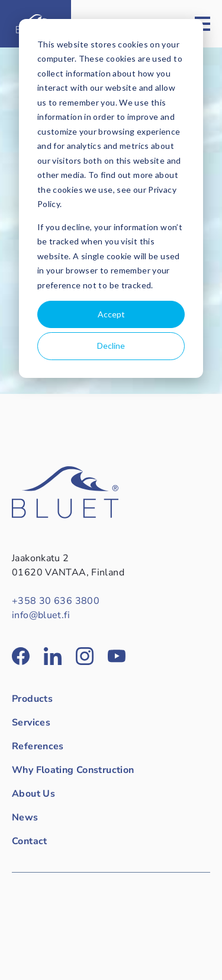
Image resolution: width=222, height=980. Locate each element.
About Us (33, 794)
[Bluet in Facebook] (21, 656)
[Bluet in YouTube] (117, 656)
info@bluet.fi (41, 615)
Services (31, 723)
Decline (111, 346)
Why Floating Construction (73, 770)
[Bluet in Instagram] (85, 656)
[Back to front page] (65, 516)
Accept (111, 314)
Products (32, 699)
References (38, 746)
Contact (30, 841)
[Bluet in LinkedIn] (53, 656)
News (25, 817)
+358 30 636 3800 (56, 601)
